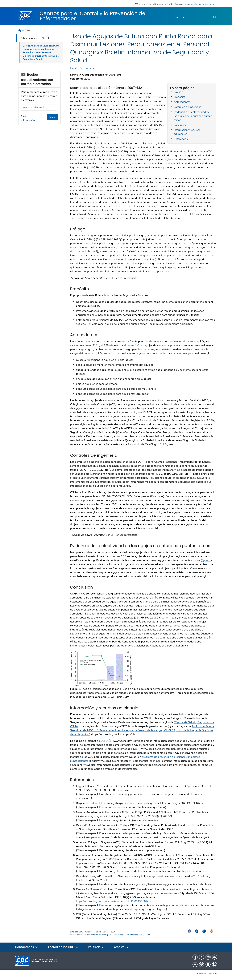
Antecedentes (182, 102)
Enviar (52, 117)
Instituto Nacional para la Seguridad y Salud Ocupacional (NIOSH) (120, 935)
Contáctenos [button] (27, 947)
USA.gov (213, 974)
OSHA (106, 741)
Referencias (181, 139)
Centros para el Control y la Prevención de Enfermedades (92, 16)
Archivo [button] (121, 947)
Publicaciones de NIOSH (35, 38)
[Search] (193, 18)
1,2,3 (137, 345)
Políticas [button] (96, 947)
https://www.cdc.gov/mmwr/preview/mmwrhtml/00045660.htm (113, 901)
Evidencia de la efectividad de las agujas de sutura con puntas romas (193, 116)
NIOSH (135, 749)
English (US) (76, 68)
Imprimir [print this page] (90, 68)
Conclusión (180, 125)
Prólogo (178, 92)
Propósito (179, 97)
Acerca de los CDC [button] (63, 947)
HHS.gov (202, 974)
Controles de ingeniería (188, 107)
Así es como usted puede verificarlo (199, 4)
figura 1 (206, 560)
